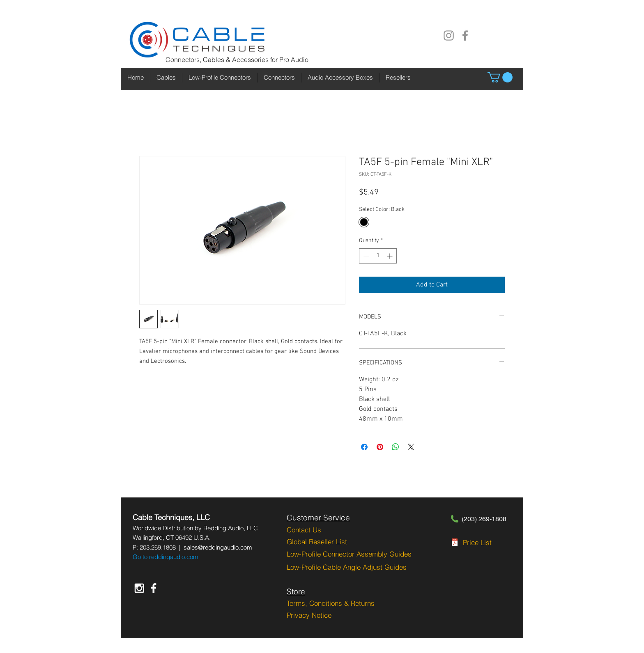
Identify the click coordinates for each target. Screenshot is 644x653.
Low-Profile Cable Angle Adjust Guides (347, 567)
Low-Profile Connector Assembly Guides (349, 554)
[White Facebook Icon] (154, 588)
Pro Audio (294, 60)
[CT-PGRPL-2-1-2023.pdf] (455, 543)
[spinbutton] (378, 256)
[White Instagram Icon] (139, 588)
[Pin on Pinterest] (380, 447)
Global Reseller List (317, 542)
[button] (500, 77)
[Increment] (390, 256)
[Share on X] (411, 447)
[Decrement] (365, 256)
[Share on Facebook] (364, 447)
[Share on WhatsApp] (396, 447)
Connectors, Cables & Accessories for (222, 60)
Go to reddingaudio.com (166, 557)
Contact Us (304, 530)
